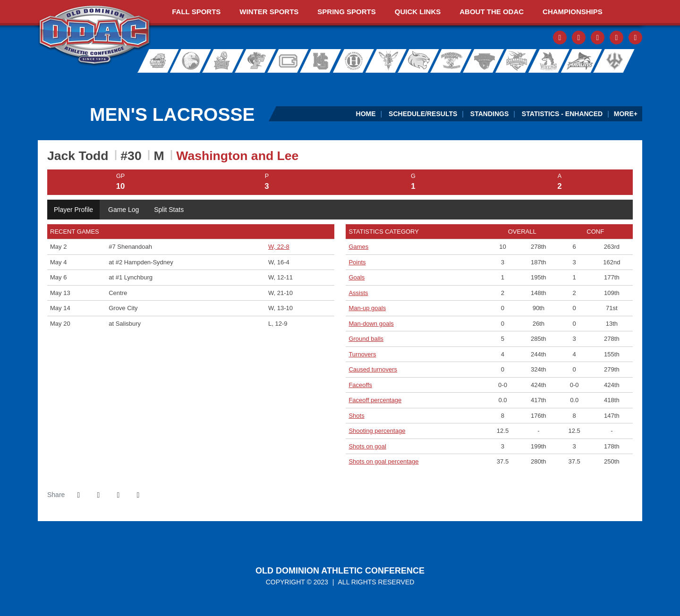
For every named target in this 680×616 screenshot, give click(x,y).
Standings (489, 114)
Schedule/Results (423, 114)
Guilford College (290, 61)
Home (366, 114)
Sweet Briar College (544, 61)
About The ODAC (492, 12)
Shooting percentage (377, 431)
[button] (138, 495)
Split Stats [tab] (169, 210)
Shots (356, 416)
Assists (358, 293)
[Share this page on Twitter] (98, 495)
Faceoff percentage (375, 400)
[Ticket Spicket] (525, 82)
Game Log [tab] (123, 210)
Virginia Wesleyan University (582, 61)
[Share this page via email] (118, 495)
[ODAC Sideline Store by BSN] (282, 82)
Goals (357, 277)
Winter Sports (269, 12)
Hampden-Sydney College (324, 61)
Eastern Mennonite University (222, 61)
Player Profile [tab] (73, 210)
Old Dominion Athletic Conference (340, 571)
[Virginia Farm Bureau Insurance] (404, 82)
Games (358, 247)
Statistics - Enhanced (562, 114)
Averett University (154, 61)
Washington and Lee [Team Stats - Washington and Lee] (237, 156)
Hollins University (358, 61)
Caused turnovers (373, 369)
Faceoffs (360, 385)
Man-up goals (367, 308)
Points (357, 262)
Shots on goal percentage (383, 461)
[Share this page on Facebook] (78, 495)
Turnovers (362, 354)
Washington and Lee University (626, 61)
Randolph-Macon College (452, 61)
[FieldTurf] (38, 82)
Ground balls (366, 339)
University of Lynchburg (390, 61)
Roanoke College (482, 61)
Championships (573, 12)
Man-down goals (371, 324)
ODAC (95, 36)
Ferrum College (256, 61)
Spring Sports (346, 12)
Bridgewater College (188, 61)
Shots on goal (367, 446)
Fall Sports (196, 12)
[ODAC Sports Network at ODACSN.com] (160, 82)
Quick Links (418, 12)
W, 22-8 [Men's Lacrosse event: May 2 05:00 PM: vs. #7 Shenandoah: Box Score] (279, 247)
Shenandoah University (513, 61)
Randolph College (421, 61)
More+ (626, 114)
